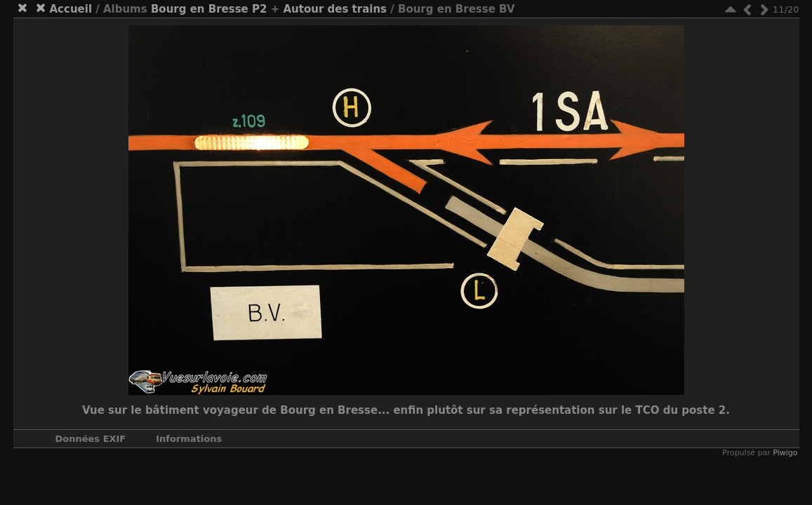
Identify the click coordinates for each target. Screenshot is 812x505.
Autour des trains (335, 9)
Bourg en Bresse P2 (209, 9)
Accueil (71, 9)
